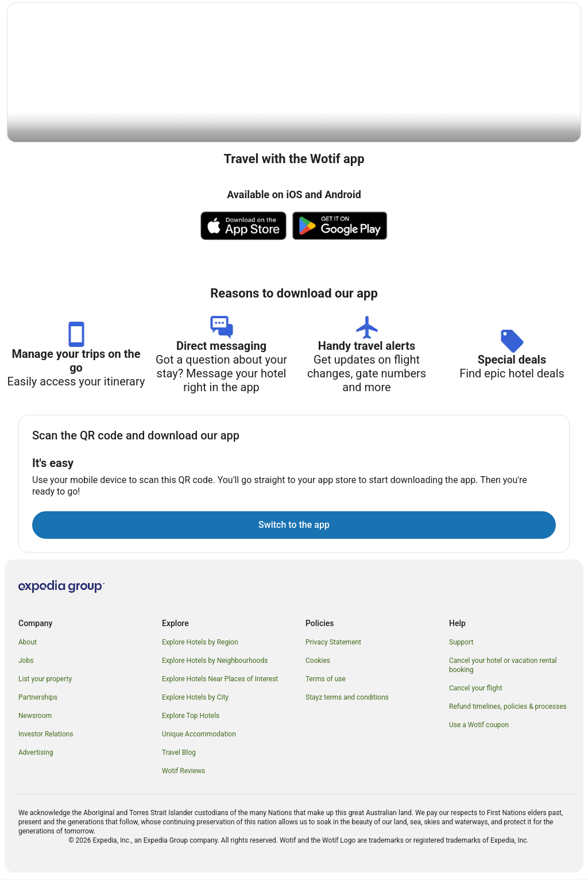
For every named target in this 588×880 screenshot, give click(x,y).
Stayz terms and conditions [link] (347, 698)
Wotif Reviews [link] (183, 771)
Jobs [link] (26, 661)
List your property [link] (45, 680)
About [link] (28, 643)
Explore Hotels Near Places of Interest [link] (220, 680)
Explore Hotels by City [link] (195, 698)
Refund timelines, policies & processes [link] (508, 707)
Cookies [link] (318, 661)
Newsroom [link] (35, 716)
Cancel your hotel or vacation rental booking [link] (503, 666)
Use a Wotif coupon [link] (479, 725)
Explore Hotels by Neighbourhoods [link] (215, 661)
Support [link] (461, 643)
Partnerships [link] (38, 698)
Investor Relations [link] (46, 735)
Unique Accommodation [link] (199, 735)
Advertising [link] (36, 753)
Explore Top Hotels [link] (191, 716)
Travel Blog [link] (179, 753)
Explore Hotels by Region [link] (200, 643)
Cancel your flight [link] (476, 689)
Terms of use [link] (326, 680)
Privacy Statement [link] (333, 643)
